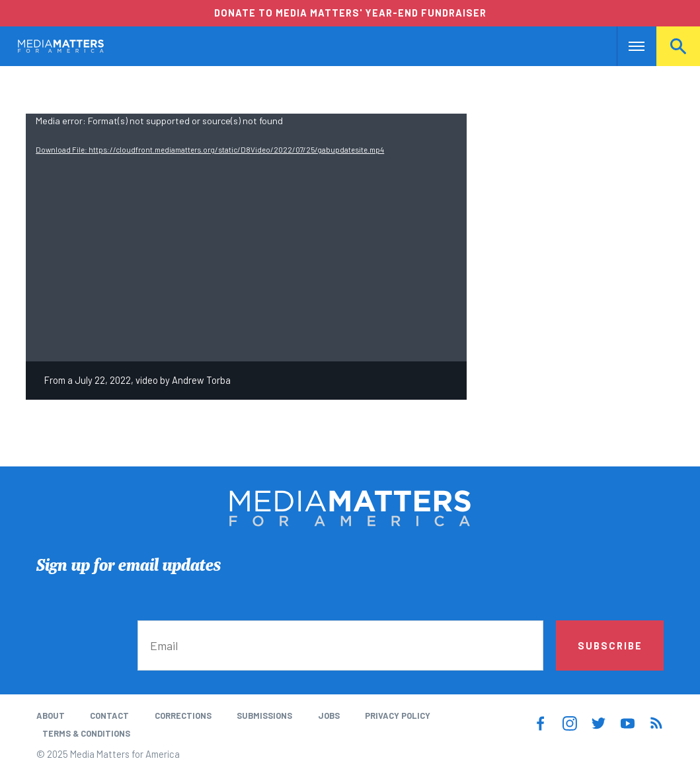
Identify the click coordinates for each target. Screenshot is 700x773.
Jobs (329, 716)
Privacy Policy (398, 716)
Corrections (183, 716)
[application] (246, 238)
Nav (628, 46)
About (51, 716)
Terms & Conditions (86, 733)
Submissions (264, 716)
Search (678, 46)
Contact (109, 716)
